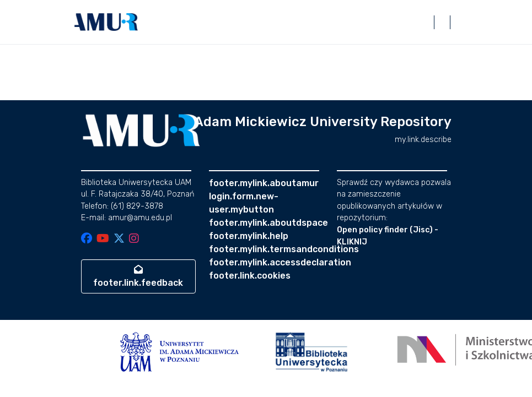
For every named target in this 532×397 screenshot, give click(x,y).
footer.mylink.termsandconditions (284, 249)
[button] (106, 22)
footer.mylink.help (249, 236)
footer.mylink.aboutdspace (268, 223)
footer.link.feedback (138, 276)
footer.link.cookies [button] (250, 276)
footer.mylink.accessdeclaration (280, 262)
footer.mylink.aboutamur (264, 183)
